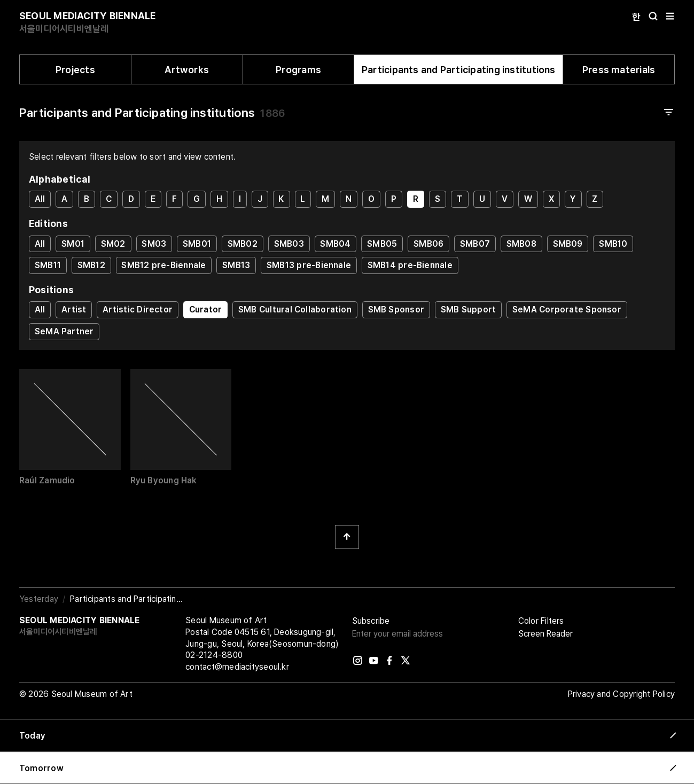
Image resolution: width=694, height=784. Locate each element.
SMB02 (243, 244)
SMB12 (91, 265)
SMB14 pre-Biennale (410, 265)
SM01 (73, 244)
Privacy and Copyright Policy (621, 694)
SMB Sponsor (396, 309)
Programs (298, 70)
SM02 (113, 244)
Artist (74, 309)
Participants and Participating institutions (459, 70)
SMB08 (521, 244)
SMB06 (428, 244)
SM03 (154, 244)
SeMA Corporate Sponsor (567, 309)
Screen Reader (545, 634)
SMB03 (289, 244)
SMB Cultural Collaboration (295, 309)
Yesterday (39, 599)
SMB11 (48, 265)
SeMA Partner (64, 331)
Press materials (619, 70)
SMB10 (613, 244)
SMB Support (468, 309)
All (40, 199)
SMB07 (475, 244)
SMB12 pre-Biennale (163, 265)
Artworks (187, 70)
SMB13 (236, 265)
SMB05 (382, 244)
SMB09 (568, 244)
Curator (206, 309)
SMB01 (197, 244)
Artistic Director (138, 309)
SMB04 (335, 244)
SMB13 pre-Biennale (309, 265)
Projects (75, 70)
